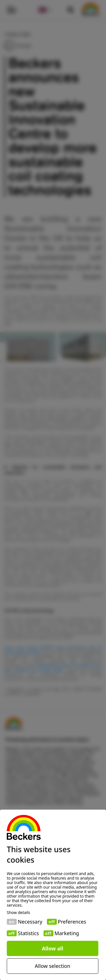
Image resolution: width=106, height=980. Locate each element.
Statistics (28, 933)
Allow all (53, 948)
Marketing (67, 933)
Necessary (30, 922)
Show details (19, 913)
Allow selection (53, 966)
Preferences (72, 922)
